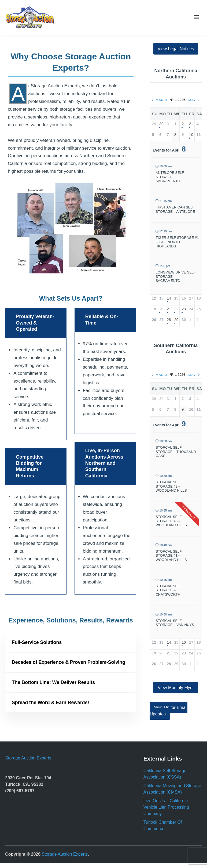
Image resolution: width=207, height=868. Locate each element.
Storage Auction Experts (28, 763)
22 (176, 309)
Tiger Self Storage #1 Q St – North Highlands (177, 242)
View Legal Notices (176, 49)
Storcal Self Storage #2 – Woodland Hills (171, 486)
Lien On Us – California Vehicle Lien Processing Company (166, 812)
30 (161, 124)
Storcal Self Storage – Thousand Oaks (176, 452)
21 (169, 309)
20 (161, 309)
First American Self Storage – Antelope (175, 209)
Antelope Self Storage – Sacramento (170, 177)
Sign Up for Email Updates (169, 711)
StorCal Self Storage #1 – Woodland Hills (171, 556)
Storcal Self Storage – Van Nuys (175, 623)
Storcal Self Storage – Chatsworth (169, 590)
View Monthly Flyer (176, 688)
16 (183, 642)
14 (169, 298)
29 (176, 320)
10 (191, 135)
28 (169, 320)
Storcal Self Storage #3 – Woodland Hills (171, 521)
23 (183, 309)
